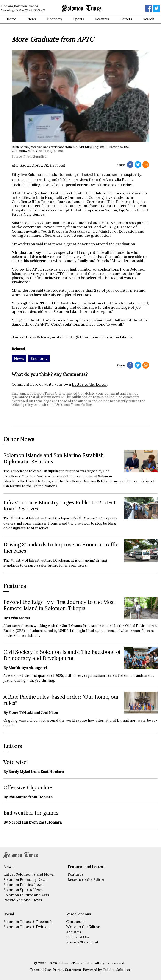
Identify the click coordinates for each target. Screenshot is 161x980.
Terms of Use (78, 937)
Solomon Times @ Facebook (28, 922)
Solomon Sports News (23, 890)
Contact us (76, 922)
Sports (79, 19)
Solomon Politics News (24, 885)
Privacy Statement (82, 942)
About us (74, 932)
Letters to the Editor (86, 879)
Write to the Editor (83, 927)
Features (102, 19)
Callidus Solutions (117, 970)
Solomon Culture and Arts (26, 895)
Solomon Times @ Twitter (26, 927)
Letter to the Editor (89, 384)
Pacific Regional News (23, 900)
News (32, 19)
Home (11, 19)
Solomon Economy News (25, 879)
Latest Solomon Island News (29, 874)
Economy (55, 19)
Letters (126, 19)
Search (149, 19)
